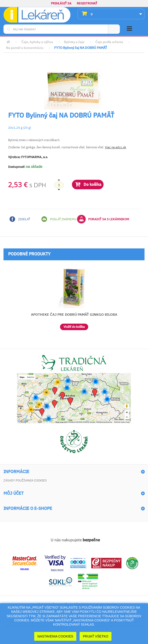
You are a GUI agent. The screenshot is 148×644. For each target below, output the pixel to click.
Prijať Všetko (96, 636)
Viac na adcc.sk (116, 147)
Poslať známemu (59, 219)
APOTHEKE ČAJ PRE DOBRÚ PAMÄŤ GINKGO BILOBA (74, 314)
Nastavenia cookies (55, 636)
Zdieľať (20, 219)
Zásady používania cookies (25, 480)
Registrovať (87, 3)
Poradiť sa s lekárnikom (103, 219)
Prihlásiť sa (61, 3)
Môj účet (13, 493)
